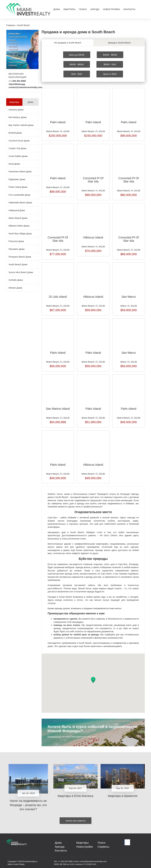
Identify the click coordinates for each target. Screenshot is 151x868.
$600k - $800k (77, 64)
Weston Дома (15, 288)
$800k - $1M (110, 64)
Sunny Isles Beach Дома (21, 272)
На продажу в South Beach (68, 43)
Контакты (129, 9)
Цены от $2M (110, 73)
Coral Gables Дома (18, 156)
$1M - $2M (77, 73)
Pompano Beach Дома (20, 257)
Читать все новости (75, 820)
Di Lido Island (58, 296)
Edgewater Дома (17, 179)
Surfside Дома (16, 280)
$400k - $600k (110, 54)
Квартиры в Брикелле (123, 795)
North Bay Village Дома (20, 234)
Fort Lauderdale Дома (19, 195)
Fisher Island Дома (18, 187)
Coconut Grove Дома (19, 141)
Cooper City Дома (17, 148)
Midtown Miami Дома (19, 226)
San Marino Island (58, 408)
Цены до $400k (77, 54)
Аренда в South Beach (119, 43)
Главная (10, 25)
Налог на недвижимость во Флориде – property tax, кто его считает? (28, 804)
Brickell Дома (15, 133)
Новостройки (111, 9)
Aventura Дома (16, 110)
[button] (93, 679)
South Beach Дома (18, 264)
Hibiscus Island (93, 237)
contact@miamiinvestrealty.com (25, 87)
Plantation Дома (17, 249)
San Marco (129, 296)
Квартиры (69, 9)
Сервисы (102, 847)
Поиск (83, 9)
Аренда (95, 9)
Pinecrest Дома (16, 241)
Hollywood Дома (17, 210)
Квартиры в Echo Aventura (75, 795)
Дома (57, 9)
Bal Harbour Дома (18, 117)
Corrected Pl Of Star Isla (93, 179)
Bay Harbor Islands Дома (21, 125)
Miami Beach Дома (18, 218)
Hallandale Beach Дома (20, 202)
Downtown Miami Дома (20, 171)
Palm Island (58, 121)
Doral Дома (14, 164)
